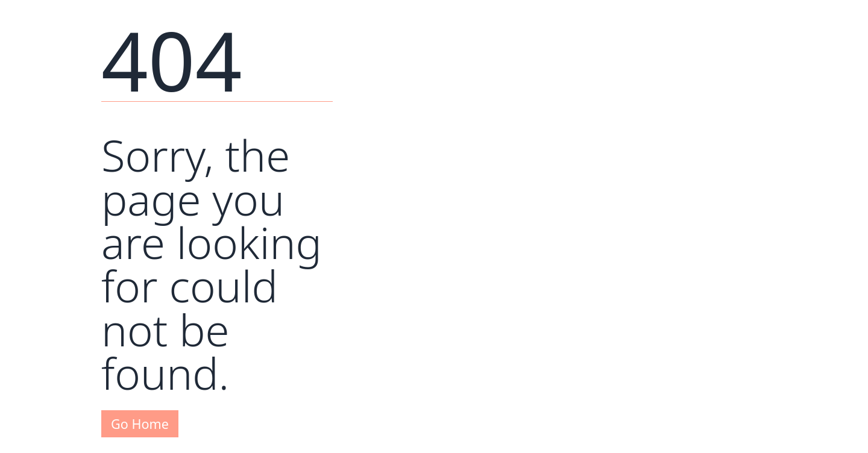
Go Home (140, 424)
